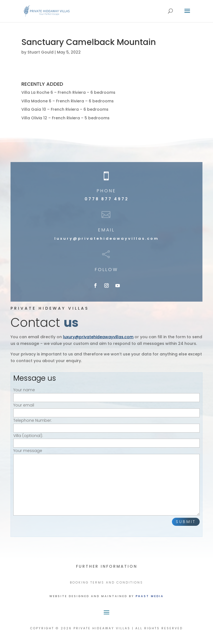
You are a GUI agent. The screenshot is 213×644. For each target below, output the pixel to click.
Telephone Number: (106, 424)
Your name (106, 394)
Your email (106, 409)
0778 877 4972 (107, 199)
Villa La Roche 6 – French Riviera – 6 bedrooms (68, 92)
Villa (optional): (106, 439)
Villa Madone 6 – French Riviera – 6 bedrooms (68, 101)
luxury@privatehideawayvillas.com (107, 238)
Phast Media (150, 596)
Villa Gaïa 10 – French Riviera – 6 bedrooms (65, 109)
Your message (106, 482)
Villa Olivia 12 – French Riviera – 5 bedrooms (65, 118)
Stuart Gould (40, 52)
